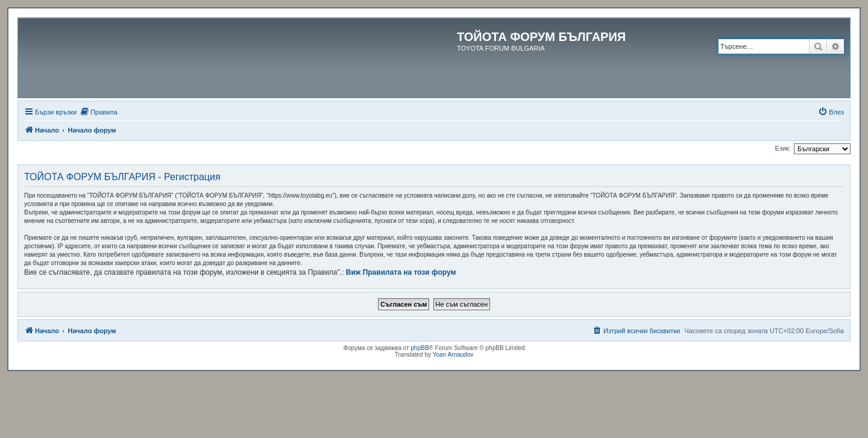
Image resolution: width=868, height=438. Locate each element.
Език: (783, 148)
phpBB (420, 348)
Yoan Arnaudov (453, 355)
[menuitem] (99, 112)
